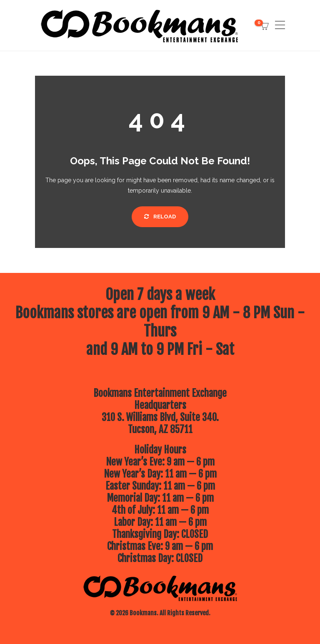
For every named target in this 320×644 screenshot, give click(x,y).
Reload (160, 217)
